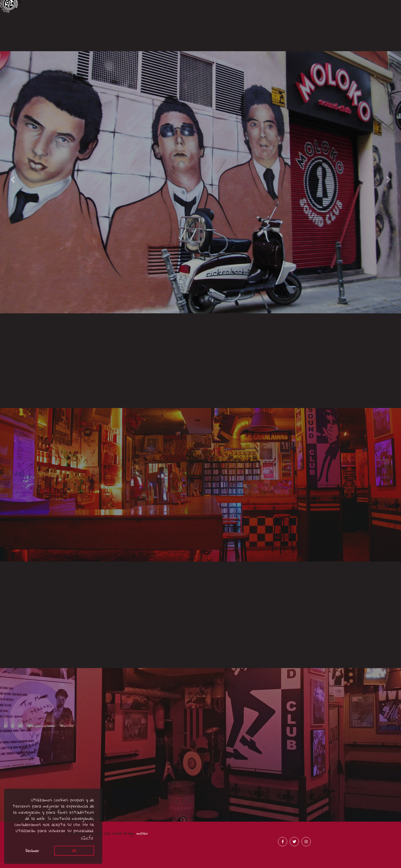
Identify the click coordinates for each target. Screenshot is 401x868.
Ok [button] (74, 851)
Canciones (50, 33)
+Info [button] (87, 838)
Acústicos (151, 45)
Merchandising (351, 42)
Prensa (251, 42)
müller (142, 833)
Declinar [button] (32, 851)
